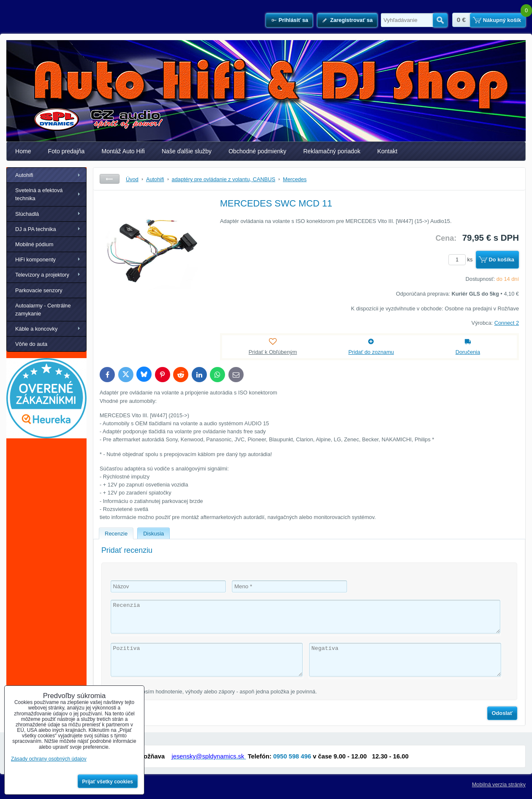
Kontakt (388, 151)
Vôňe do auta (31, 344)
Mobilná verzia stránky (499, 784)
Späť (110, 179)
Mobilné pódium (34, 244)
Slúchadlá (27, 214)
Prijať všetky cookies (108, 782)
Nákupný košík (502, 20)
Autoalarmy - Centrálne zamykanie (43, 310)
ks (462, 260)
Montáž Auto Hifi (123, 151)
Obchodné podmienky (257, 151)
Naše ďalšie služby (187, 151)
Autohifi (24, 175)
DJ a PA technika (36, 229)
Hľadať (440, 20)
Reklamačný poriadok (332, 151)
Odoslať (502, 713)
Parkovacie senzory (39, 290)
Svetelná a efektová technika (39, 194)
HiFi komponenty (35, 260)
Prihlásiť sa (293, 20)
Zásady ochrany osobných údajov (49, 759)
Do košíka (502, 260)
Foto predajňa (66, 151)
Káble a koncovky (36, 329)
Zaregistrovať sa (351, 20)
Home (23, 151)
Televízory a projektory (42, 275)
